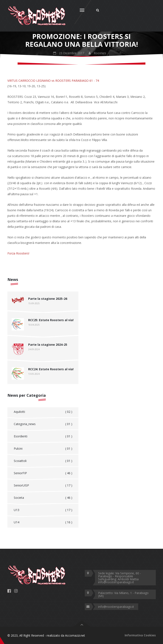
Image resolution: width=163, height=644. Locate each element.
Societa (43, 498)
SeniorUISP (43, 485)
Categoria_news (43, 424)
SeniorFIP (43, 473)
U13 (43, 510)
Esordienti (43, 436)
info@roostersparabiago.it (116, 607)
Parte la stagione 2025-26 (48, 299)
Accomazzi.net (75, 635)
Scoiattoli (43, 461)
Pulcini (43, 449)
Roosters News (45, 60)
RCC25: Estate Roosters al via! (51, 320)
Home (26, 60)
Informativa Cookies (140, 635)
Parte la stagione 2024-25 (48, 345)
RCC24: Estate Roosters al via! (51, 369)
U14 (43, 522)
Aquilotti (43, 412)
